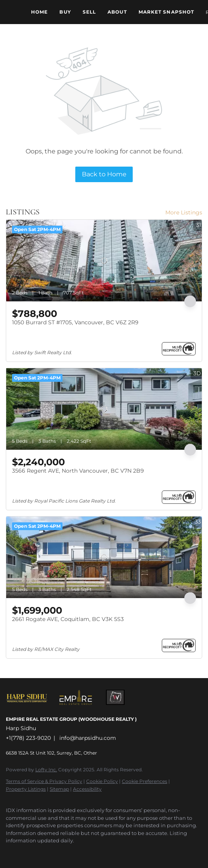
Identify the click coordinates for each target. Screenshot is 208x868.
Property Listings (26, 789)
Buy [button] (65, 12)
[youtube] (41, 852)
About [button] (117, 12)
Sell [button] (89, 12)
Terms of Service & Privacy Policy (44, 781)
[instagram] (25, 852)
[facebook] (10, 852)
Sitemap (59, 789)
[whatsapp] (72, 852)
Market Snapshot (166, 12)
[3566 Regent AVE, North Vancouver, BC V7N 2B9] (104, 409)
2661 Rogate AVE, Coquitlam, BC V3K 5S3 (68, 619)
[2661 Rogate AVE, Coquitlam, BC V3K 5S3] (104, 557)
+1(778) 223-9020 (28, 738)
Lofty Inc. (46, 770)
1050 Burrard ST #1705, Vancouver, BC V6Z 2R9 (75, 322)
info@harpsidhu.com (88, 738)
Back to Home (104, 174)
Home (39, 12)
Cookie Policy (102, 781)
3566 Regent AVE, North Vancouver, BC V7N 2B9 (78, 471)
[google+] (56, 852)
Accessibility (87, 789)
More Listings (184, 212)
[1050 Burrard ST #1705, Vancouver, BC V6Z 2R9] (104, 261)
